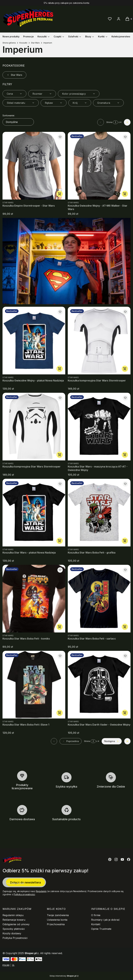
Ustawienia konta (57, 920)
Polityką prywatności (24, 894)
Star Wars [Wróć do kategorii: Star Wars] (14, 75)
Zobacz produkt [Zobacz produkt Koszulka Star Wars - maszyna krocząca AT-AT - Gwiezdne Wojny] (125, 455)
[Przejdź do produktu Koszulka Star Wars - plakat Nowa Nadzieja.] (34, 513)
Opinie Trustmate (101, 929)
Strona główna (9, 43)
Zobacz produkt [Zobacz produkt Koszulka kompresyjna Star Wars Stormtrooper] (125, 369)
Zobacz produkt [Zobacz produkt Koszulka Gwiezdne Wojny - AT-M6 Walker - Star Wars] (125, 194)
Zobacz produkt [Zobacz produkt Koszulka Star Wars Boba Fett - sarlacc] (125, 627)
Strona (109, 122)
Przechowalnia (56, 924)
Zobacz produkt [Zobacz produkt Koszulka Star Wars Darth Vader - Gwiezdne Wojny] (125, 713)
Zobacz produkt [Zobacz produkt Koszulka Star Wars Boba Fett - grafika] (125, 541)
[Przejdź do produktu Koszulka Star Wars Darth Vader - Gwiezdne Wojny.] (99, 685)
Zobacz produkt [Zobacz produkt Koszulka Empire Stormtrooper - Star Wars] (60, 194)
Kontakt (96, 924)
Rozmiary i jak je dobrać (105, 920)
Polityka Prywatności (15, 938)
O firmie (96, 915)
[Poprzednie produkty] (71, 741)
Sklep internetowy (63, 976)
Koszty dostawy (12, 933)
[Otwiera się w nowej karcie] (110, 859)
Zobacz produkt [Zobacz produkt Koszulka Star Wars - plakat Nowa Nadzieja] (60, 541)
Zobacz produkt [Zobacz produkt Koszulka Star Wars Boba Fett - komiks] (60, 627)
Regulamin (41, 891)
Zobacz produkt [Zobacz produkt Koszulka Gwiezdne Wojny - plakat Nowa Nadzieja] (60, 369)
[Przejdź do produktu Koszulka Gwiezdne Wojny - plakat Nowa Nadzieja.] (34, 341)
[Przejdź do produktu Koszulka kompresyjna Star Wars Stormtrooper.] (99, 341)
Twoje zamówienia (58, 915)
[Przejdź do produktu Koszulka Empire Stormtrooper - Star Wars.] (34, 166)
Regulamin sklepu (13, 915)
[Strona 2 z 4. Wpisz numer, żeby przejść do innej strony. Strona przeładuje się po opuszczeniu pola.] (115, 122)
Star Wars (35, 43)
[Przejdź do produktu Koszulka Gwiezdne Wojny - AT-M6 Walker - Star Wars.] (99, 166)
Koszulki (23, 43)
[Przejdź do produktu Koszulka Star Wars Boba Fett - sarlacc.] (99, 599)
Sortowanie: (9, 115)
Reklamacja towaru (14, 920)
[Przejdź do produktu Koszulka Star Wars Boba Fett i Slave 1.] (34, 685)
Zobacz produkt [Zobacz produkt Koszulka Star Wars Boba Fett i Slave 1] (60, 713)
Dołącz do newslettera (25, 882)
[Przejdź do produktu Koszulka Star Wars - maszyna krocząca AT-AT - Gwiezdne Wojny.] (99, 427)
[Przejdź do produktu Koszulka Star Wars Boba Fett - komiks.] (34, 599)
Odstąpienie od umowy (16, 924)
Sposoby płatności (14, 929)
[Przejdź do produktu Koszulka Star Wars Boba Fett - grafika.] (99, 513)
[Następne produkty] (112, 741)
